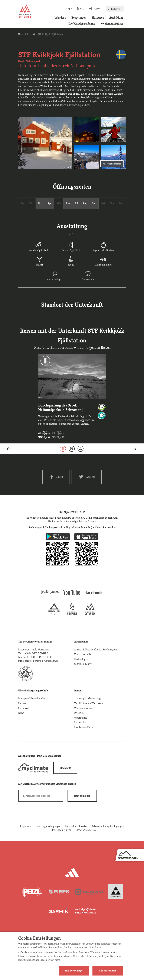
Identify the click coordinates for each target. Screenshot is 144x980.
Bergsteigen (79, 18)
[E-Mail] (41, 796)
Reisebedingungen (62, 830)
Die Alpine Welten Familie (32, 698)
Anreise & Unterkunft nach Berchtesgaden (96, 649)
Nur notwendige (74, 971)
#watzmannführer (112, 24)
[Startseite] (25, 12)
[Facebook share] (56, 477)
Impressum (26, 826)
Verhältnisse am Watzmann (89, 703)
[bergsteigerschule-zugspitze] (72, 614)
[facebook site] (94, 595)
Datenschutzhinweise (76, 826)
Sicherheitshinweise (86, 830)
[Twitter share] (87, 477)
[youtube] (72, 595)
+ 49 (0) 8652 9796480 (36, 653)
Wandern (60, 18)
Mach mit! (65, 768)
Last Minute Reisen (84, 727)
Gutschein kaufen (83, 664)
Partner (22, 703)
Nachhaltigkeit (82, 659)
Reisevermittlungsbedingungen (108, 826)
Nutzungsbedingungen (49, 826)
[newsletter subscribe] (82, 796)
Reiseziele (79, 713)
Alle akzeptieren (108, 971)
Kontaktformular (83, 654)
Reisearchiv (80, 722)
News (21, 713)
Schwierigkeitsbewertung (87, 698)
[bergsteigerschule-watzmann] (90, 614)
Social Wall (24, 708)
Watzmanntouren (83, 708)
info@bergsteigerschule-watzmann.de (38, 661)
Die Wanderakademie (82, 24)
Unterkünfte (24, 34)
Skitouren (98, 18)
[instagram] (50, 595)
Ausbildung (116, 18)
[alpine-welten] (54, 614)
